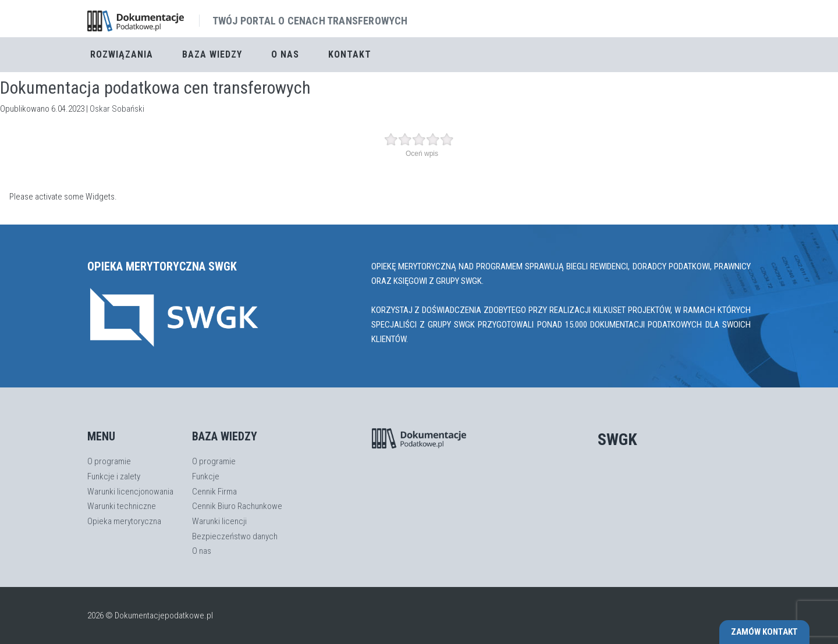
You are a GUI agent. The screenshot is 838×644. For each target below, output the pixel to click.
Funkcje (206, 476)
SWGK (617, 440)
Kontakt (350, 54)
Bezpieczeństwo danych (235, 536)
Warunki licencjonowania (130, 492)
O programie (109, 461)
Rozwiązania (122, 54)
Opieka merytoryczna (124, 521)
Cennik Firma (214, 492)
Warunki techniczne (122, 506)
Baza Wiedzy (212, 54)
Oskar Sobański (117, 109)
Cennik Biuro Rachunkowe (237, 506)
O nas (285, 54)
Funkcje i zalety (114, 476)
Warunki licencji (219, 521)
